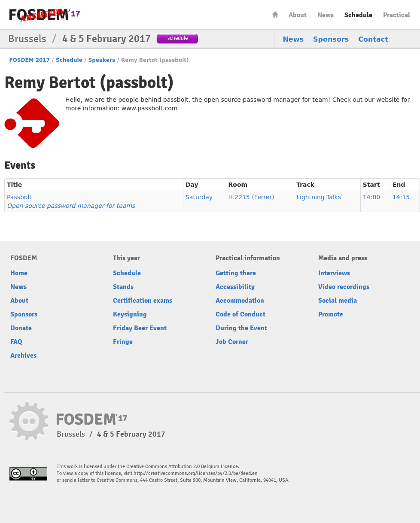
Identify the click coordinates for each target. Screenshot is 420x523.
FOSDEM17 (45, 15)
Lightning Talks (319, 197)
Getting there (236, 273)
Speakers (102, 60)
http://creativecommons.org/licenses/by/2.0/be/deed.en (196, 473)
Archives (23, 356)
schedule (178, 38)
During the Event (241, 328)
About (298, 15)
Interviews (334, 273)
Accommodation (240, 301)
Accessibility (235, 287)
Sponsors (331, 39)
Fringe (123, 342)
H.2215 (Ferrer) (251, 197)
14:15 (401, 197)
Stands (123, 287)
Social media (338, 301)
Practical (397, 15)
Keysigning (130, 314)
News (326, 15)
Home (275, 14)
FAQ (16, 342)
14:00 (371, 197)
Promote (331, 314)
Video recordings (344, 287)
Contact (373, 39)
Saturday (199, 197)
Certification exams (143, 301)
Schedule (358, 15)
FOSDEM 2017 (29, 60)
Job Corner (232, 342)
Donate (21, 328)
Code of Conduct (240, 314)
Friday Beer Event (140, 328)
